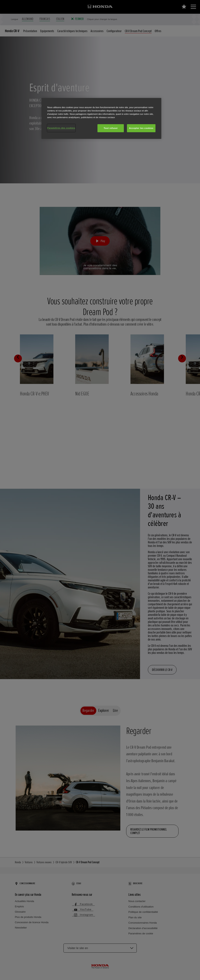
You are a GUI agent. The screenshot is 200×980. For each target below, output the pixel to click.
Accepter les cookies (141, 128)
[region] (101, 118)
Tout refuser (111, 128)
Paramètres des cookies (61, 128)
